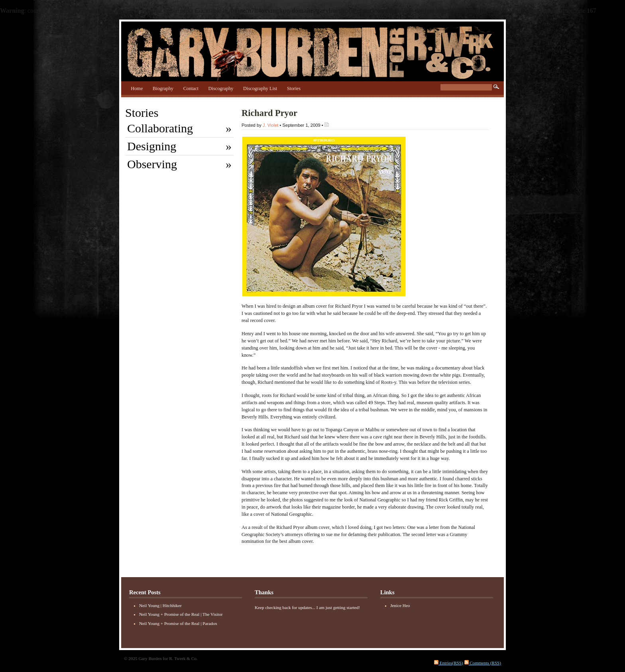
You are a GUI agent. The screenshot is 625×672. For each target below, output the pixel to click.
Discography (221, 88)
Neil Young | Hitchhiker (160, 605)
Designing (152, 146)
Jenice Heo (400, 605)
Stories (294, 88)
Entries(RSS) (449, 663)
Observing (152, 164)
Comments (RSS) (483, 663)
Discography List (260, 88)
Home (137, 88)
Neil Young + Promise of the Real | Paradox (178, 623)
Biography (163, 88)
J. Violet (271, 125)
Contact (191, 88)
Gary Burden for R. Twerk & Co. (312, 49)
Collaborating (160, 128)
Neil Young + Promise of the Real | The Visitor (181, 614)
